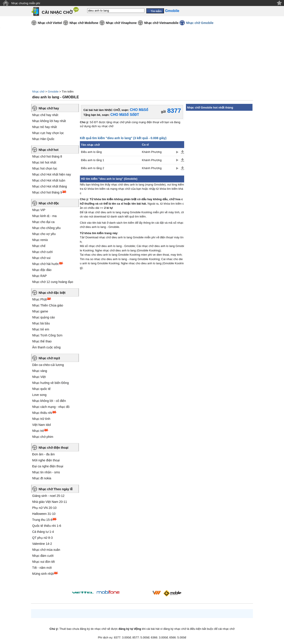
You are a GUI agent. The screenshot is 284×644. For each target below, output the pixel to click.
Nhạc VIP (39, 210)
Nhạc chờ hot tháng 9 (47, 192)
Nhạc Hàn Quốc (43, 139)
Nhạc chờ (38, 92)
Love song (39, 395)
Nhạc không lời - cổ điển (49, 401)
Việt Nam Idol (41, 425)
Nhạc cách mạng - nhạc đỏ (51, 407)
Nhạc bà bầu (41, 323)
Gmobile (53, 92)
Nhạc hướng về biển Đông (50, 383)
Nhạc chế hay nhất (45, 115)
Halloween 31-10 (44, 514)
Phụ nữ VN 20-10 (44, 508)
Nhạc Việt (39, 377)
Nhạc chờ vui (41, 258)
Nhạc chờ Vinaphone (121, 23)
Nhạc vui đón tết (43, 562)
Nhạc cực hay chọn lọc (48, 133)
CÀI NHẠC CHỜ (57, 12)
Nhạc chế (39, 246)
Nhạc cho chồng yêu (46, 228)
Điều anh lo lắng (91, 152)
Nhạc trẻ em (41, 329)
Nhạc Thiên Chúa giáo (48, 305)
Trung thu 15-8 (42, 520)
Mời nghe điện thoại (46, 460)
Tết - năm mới (42, 568)
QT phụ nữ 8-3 (42, 538)
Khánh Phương (152, 152)
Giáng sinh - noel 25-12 (48, 496)
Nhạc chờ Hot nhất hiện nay (52, 174)
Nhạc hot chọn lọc (45, 168)
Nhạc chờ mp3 (49, 358)
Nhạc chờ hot (48, 150)
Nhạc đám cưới (43, 556)
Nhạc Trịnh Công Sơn (47, 335)
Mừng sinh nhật (43, 574)
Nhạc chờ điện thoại (53, 448)
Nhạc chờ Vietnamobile (161, 23)
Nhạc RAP (39, 276)
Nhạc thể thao (42, 341)
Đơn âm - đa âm (43, 454)
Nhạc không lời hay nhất (49, 121)
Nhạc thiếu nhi (42, 413)
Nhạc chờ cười (42, 252)
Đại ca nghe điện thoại (48, 466)
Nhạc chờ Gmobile (200, 23)
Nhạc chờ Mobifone (84, 23)
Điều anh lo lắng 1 (93, 160)
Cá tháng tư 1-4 (43, 532)
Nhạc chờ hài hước (45, 264)
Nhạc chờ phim (43, 437)
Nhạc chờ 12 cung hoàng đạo (53, 282)
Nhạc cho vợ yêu (44, 234)
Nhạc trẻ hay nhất (44, 127)
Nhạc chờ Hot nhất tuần (49, 180)
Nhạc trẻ (38, 431)
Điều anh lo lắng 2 (93, 168)
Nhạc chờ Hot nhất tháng (50, 186)
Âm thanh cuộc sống (46, 347)
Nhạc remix (40, 240)
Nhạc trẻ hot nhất (44, 162)
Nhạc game (40, 311)
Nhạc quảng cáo (43, 317)
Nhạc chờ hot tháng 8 (47, 156)
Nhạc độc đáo (42, 270)
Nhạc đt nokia (42, 478)
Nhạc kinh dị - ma (44, 216)
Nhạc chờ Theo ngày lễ (56, 489)
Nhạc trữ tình (41, 419)
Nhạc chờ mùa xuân (46, 550)
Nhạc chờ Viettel (50, 23)
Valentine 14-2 (42, 544)
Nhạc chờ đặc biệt (52, 293)
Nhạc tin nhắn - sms (46, 472)
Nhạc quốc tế (41, 389)
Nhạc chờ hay (49, 108)
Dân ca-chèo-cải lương (48, 365)
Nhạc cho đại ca (43, 222)
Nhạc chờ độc (49, 203)
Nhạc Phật (39, 299)
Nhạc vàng (40, 371)
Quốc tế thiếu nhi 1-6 (47, 526)
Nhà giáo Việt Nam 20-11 (50, 502)
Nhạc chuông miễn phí (26, 3)
